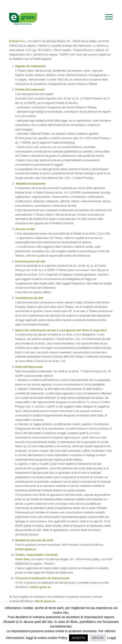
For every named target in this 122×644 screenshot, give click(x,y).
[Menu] (107, 17)
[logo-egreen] (51, 17)
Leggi (112, 638)
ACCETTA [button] (78, 638)
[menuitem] (107, 17)
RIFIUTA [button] (98, 638)
